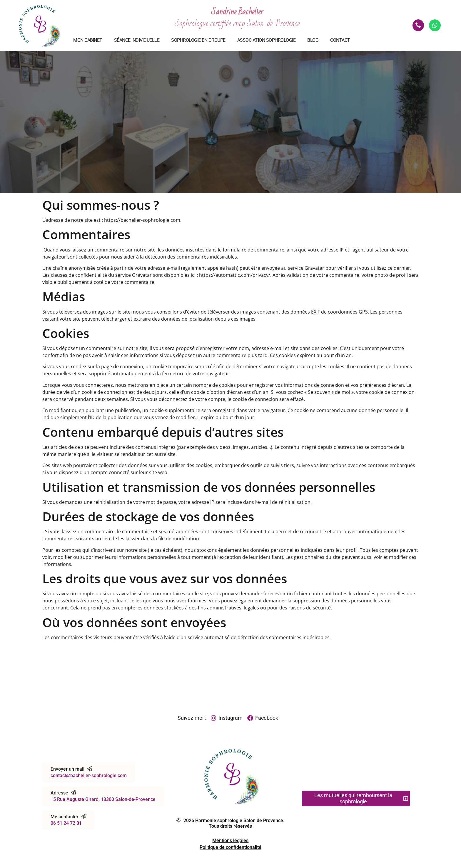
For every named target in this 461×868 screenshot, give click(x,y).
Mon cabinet (88, 40)
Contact (340, 40)
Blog (313, 40)
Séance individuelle (137, 40)
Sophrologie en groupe (198, 40)
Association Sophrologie (267, 40)
